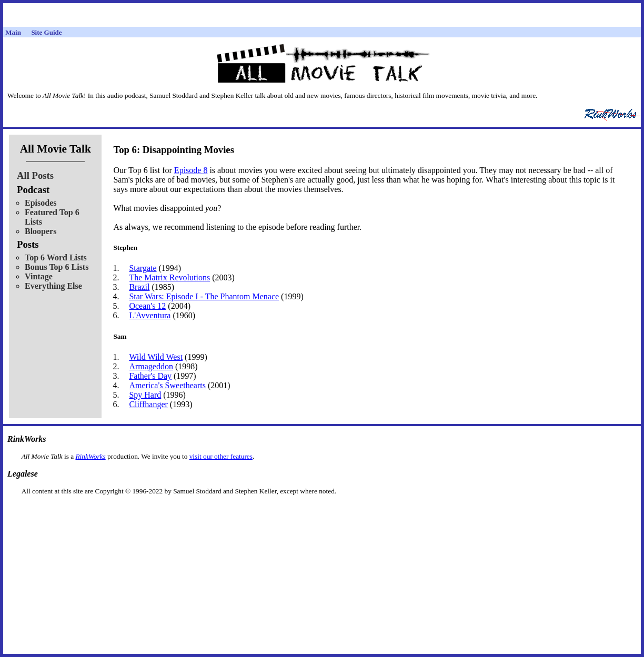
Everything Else (53, 286)
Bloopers (41, 231)
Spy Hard (145, 395)
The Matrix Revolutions (169, 277)
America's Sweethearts (167, 385)
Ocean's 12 (147, 306)
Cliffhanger (148, 404)
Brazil (139, 287)
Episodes (41, 203)
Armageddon (151, 366)
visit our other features (221, 456)
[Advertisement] (322, 512)
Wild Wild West (156, 357)
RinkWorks (90, 456)
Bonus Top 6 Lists (57, 267)
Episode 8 (191, 170)
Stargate (143, 268)
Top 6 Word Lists (56, 257)
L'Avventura (150, 315)
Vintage (39, 276)
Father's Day (150, 376)
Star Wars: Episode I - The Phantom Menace (204, 296)
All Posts (35, 175)
